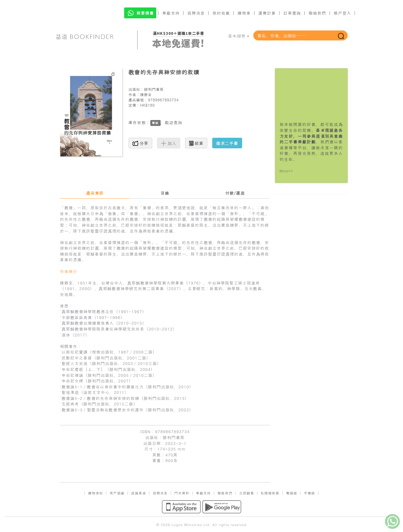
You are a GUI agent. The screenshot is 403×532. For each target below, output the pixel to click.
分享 (141, 143)
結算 (196, 143)
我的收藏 (221, 13)
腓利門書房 (154, 89)
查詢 (178, 122)
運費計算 (267, 13)
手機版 (309, 493)
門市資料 (182, 493)
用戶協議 (117, 493)
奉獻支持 (171, 13)
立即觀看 (246, 493)
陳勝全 (146, 94)
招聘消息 (196, 13)
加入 (169, 143)
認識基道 (138, 493)
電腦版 (292, 493)
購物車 (244, 13)
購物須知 (96, 493)
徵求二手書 (227, 143)
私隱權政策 (270, 493)
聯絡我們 (317, 13)
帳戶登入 (342, 13)
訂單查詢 (292, 13)
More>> (286, 171)
